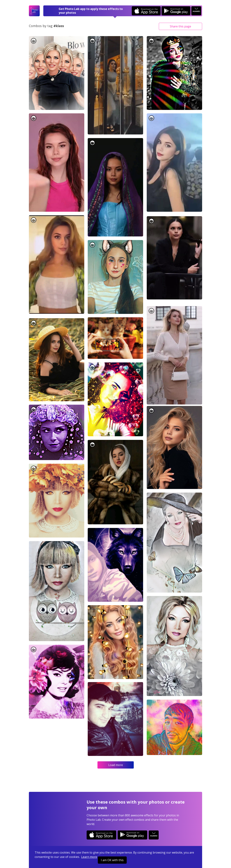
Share (180, 26)
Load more (116, 765)
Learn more (89, 857)
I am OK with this (112, 860)
